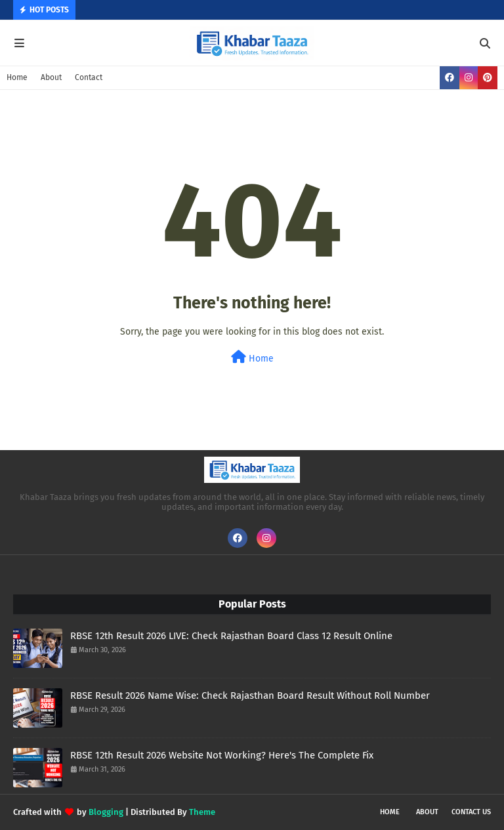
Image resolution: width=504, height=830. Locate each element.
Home (17, 77)
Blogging (106, 812)
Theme (202, 812)
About (51, 77)
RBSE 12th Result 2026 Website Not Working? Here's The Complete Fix (222, 755)
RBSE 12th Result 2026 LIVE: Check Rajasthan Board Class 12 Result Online (231, 636)
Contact (89, 77)
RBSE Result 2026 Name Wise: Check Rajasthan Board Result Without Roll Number (250, 695)
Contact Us (471, 812)
